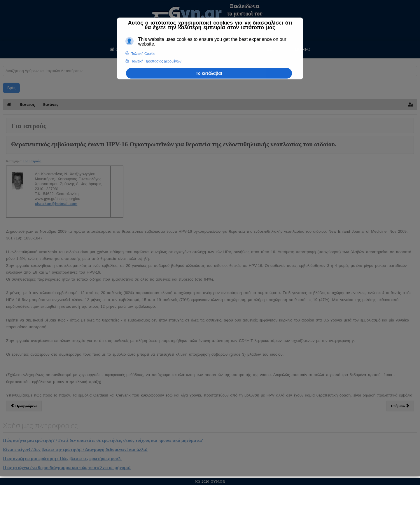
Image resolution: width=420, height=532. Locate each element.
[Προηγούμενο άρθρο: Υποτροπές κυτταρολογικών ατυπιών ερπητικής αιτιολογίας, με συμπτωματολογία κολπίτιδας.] (24, 406)
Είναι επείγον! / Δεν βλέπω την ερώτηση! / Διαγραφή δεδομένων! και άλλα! (75, 449)
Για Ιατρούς (32, 161)
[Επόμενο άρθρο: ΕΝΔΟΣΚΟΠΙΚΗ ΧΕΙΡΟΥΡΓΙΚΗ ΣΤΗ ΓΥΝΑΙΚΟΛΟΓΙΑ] (400, 406)
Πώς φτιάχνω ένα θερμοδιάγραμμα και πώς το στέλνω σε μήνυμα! (67, 467)
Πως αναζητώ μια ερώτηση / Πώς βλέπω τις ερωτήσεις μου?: (62, 458)
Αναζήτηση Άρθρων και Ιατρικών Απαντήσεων (3, 60)
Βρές (11, 88)
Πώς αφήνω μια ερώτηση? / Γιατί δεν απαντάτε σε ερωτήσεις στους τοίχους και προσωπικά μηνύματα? (103, 440)
